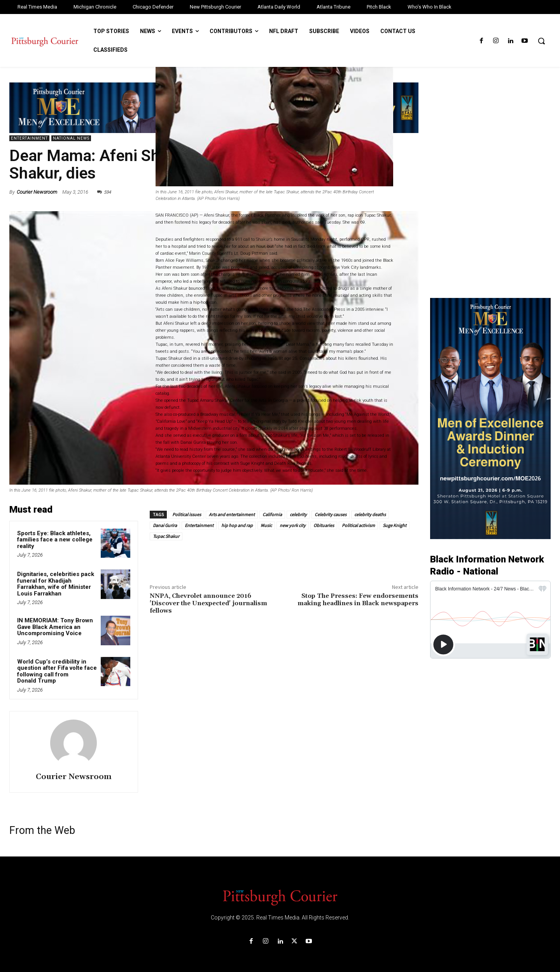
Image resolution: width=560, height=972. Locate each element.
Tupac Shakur (166, 536)
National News (71, 138)
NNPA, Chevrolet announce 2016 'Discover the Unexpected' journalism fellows (208, 603)
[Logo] (280, 897)
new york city (293, 525)
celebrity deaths (370, 514)
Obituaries (324, 525)
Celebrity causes (331, 514)
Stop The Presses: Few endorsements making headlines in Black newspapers (358, 600)
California (272, 514)
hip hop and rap (237, 525)
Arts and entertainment (232, 514)
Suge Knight (395, 525)
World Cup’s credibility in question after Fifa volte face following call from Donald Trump (57, 671)
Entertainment (29, 138)
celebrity (298, 514)
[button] (541, 41)
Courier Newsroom (37, 192)
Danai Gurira (165, 525)
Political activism (358, 525)
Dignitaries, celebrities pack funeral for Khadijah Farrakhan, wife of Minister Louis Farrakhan (56, 584)
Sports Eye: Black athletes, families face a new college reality (55, 540)
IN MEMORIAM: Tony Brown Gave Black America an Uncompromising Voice (55, 627)
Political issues (186, 514)
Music (266, 525)
